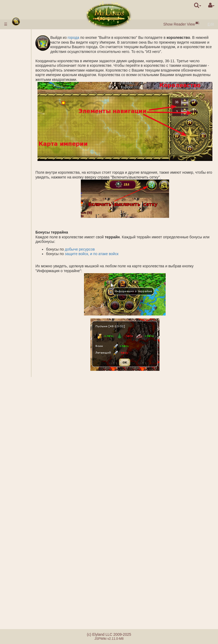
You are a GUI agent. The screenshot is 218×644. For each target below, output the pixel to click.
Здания (21, 89)
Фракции (33, 261)
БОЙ (29, 280)
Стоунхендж (25, 228)
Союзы (21, 478)
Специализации (34, 147)
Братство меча (28, 552)
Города (21, 61)
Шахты (31, 173)
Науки (20, 126)
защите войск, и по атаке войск (108, 259)
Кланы (21, 492)
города (89, 38)
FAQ (18, 593)
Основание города (34, 338)
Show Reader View (179, 24)
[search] (198, 5)
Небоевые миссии (24, 315)
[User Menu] (211, 5)
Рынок (31, 98)
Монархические (34, 499)
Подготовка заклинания (34, 440)
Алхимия (33, 140)
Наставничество (29, 534)
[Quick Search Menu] (198, 5)
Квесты (21, 567)
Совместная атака (34, 268)
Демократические (33, 508)
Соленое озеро (33, 180)
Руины (20, 224)
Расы (19, 56)
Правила (22, 35)
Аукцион (32, 103)
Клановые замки (24, 518)
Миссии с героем (23, 296)
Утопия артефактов (25, 546)
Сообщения (25, 571)
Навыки (22, 391)
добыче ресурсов (96, 254)
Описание (34, 112)
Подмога (33, 275)
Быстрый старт (29, 52)
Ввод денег (24, 39)
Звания (32, 252)
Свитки (21, 456)
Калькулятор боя (34, 287)
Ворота (31, 93)
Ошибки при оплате (25, 600)
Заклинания (26, 396)
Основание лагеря (34, 305)
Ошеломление (27, 471)
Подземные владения (25, 198)
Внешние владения (23, 161)
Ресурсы (22, 70)
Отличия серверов (23, 586)
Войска (21, 107)
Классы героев (27, 387)
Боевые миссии (22, 245)
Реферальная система (27, 609)
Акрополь (33, 219)
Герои (20, 382)
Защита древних (22, 235)
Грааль (31, 186)
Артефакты (25, 452)
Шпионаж (33, 322)
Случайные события (24, 560)
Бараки (32, 205)
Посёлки (33, 65)
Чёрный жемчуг (32, 77)
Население (24, 84)
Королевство (27, 154)
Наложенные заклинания (34, 422)
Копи (29, 168)
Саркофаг (34, 214)
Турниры (22, 539)
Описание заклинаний (34, 405)
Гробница (33, 210)
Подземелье (26, 191)
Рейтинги (33, 256)
